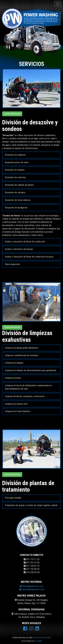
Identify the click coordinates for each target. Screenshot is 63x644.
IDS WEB (38, 641)
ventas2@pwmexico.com (31, 589)
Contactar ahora (12, 114)
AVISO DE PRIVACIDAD (42, 638)
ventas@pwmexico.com (31, 586)
